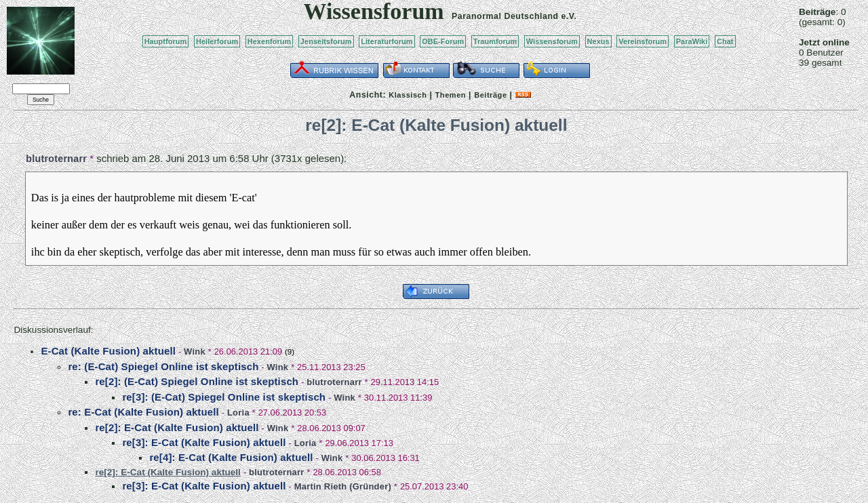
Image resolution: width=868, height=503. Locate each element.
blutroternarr (56, 159)
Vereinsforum (643, 41)
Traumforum (495, 41)
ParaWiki (692, 41)
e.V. (569, 16)
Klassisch (408, 95)
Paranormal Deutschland (505, 16)
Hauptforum (166, 41)
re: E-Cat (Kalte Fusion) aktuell (143, 412)
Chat (725, 41)
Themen (451, 95)
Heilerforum (217, 41)
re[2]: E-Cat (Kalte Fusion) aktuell (177, 427)
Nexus (598, 41)
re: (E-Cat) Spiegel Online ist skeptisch (163, 366)
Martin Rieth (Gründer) (343, 486)
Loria (238, 413)
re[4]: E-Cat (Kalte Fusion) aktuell (231, 457)
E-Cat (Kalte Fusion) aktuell (108, 351)
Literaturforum (387, 41)
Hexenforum (270, 41)
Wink (195, 351)
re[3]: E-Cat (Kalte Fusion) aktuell (204, 442)
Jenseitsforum (326, 41)
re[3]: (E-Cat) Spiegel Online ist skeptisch (224, 397)
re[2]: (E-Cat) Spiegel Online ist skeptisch (197, 381)
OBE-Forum (443, 41)
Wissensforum (552, 41)
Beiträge (490, 95)
